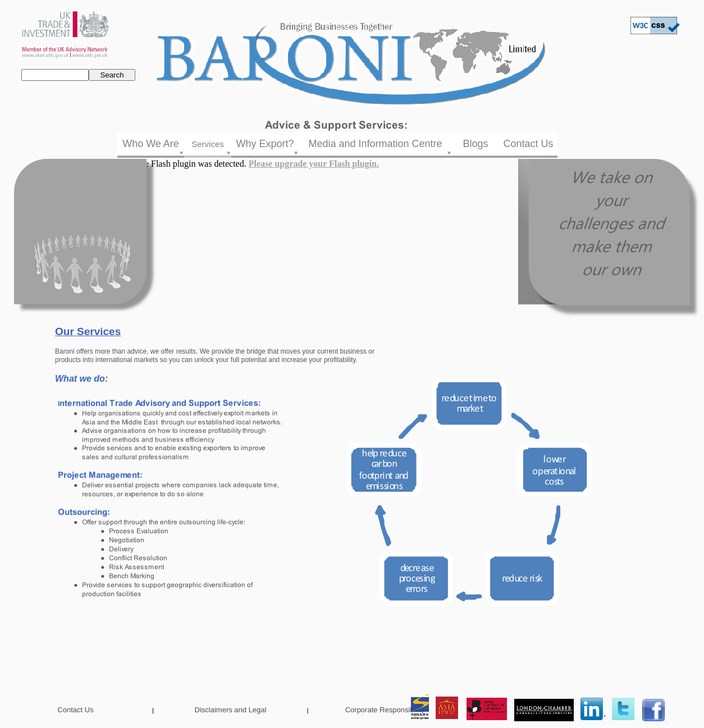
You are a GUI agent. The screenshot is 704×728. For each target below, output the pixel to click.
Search (112, 75)
